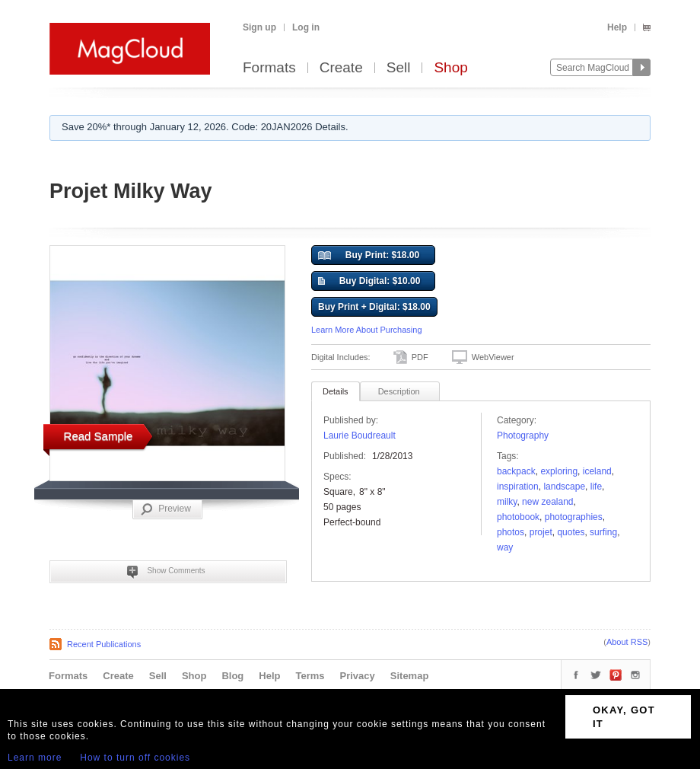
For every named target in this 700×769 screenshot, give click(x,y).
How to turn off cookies (135, 758)
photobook (518, 517)
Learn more (35, 758)
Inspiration (518, 487)
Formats (269, 68)
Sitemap (410, 676)
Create (341, 68)
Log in (306, 27)
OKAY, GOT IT (624, 717)
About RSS (627, 642)
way (505, 547)
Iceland (597, 471)
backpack (516, 471)
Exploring (559, 471)
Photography (523, 436)
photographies (574, 517)
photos (511, 532)
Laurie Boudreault (360, 436)
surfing (603, 532)
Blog (232, 676)
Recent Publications (104, 644)
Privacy (358, 676)
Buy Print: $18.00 (369, 256)
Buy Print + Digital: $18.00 (374, 307)
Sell (399, 68)
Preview (166, 509)
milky (507, 502)
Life (596, 487)
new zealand (547, 502)
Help (617, 27)
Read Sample (99, 436)
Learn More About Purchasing (367, 330)
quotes (571, 532)
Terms (310, 676)
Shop (450, 68)
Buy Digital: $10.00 (369, 282)
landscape (564, 487)
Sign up (259, 27)
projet (541, 532)
